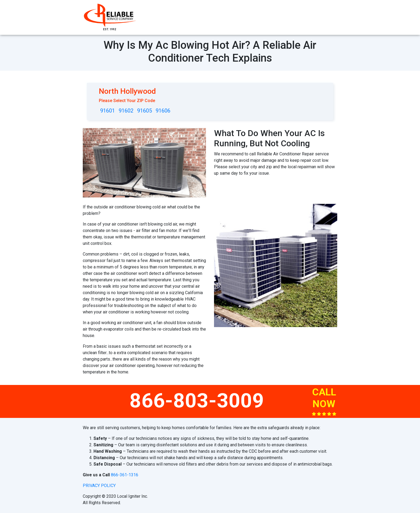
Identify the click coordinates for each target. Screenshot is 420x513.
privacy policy (99, 486)
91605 (145, 111)
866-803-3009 (197, 400)
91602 (126, 111)
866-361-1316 (125, 475)
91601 (108, 111)
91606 (163, 111)
